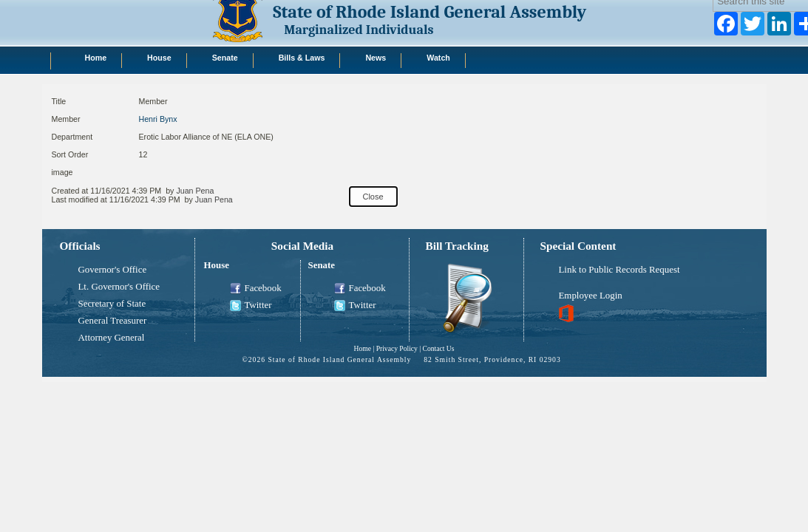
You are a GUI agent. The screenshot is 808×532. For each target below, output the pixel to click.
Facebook (256, 289)
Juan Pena (195, 191)
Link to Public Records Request (619, 270)
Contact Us (439, 348)
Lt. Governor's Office (119, 287)
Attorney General (112, 338)
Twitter (251, 306)
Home (362, 348)
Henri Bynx (158, 119)
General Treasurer (113, 321)
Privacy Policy (397, 348)
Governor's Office (113, 270)
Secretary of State (112, 304)
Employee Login (591, 296)
